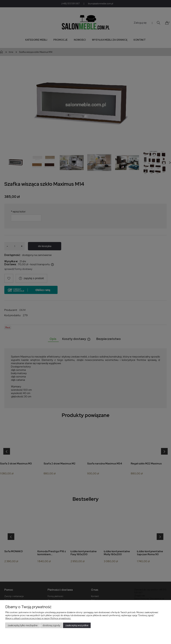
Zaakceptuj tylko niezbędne (23, 625)
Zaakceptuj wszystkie (77, 625)
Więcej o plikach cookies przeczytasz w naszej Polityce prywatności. (38, 618)
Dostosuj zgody (51, 625)
